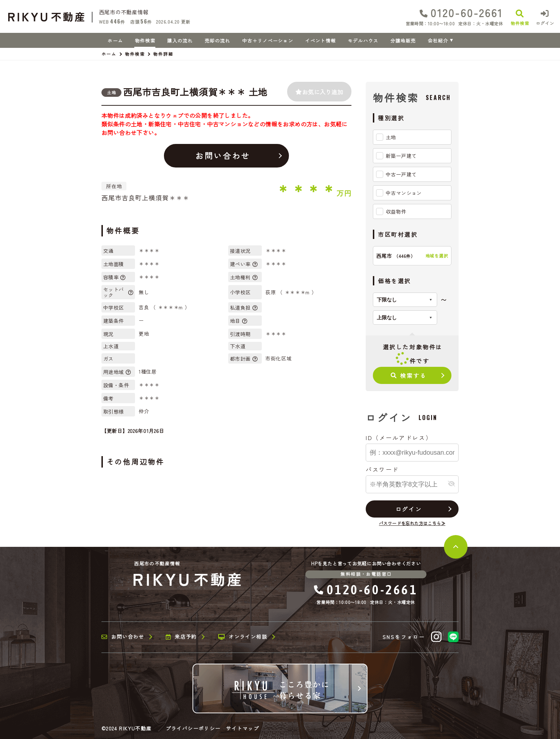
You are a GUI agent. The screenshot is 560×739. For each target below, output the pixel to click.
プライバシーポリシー (193, 728)
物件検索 (145, 41)
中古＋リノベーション (268, 41)
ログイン (409, 509)
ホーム (115, 41)
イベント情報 (320, 41)
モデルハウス (363, 41)
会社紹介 (438, 41)
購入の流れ (180, 41)
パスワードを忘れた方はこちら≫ (412, 523)
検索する (409, 375)
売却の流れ (217, 41)
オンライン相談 (243, 637)
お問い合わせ (223, 155)
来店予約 (181, 637)
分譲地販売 (403, 41)
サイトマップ (242, 728)
